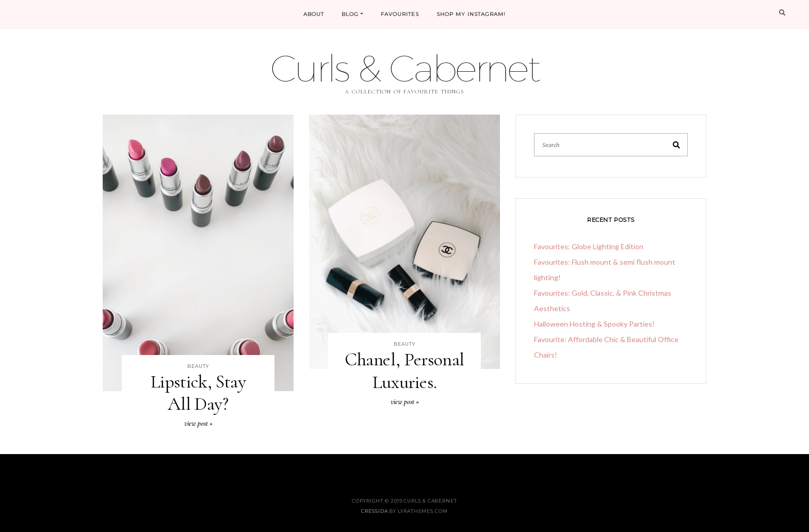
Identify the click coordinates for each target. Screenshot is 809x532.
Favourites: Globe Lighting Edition (589, 246)
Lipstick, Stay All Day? (198, 393)
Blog (350, 14)
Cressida (374, 511)
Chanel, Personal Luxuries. (405, 370)
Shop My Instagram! (471, 14)
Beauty (198, 366)
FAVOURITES (400, 14)
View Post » (198, 423)
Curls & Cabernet (405, 68)
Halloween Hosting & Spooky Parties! (594, 324)
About (314, 14)
